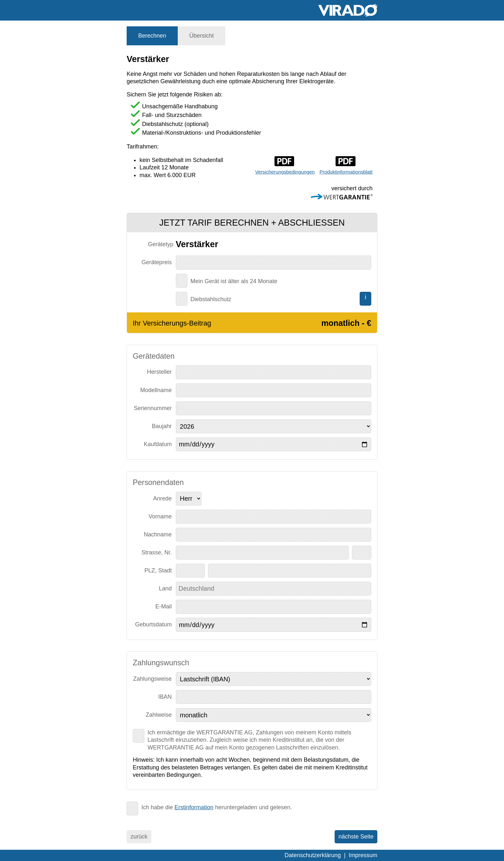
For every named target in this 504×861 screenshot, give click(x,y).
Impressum (363, 855)
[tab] (152, 36)
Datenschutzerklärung (313, 855)
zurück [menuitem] (139, 837)
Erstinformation (194, 807)
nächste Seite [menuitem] (356, 837)
